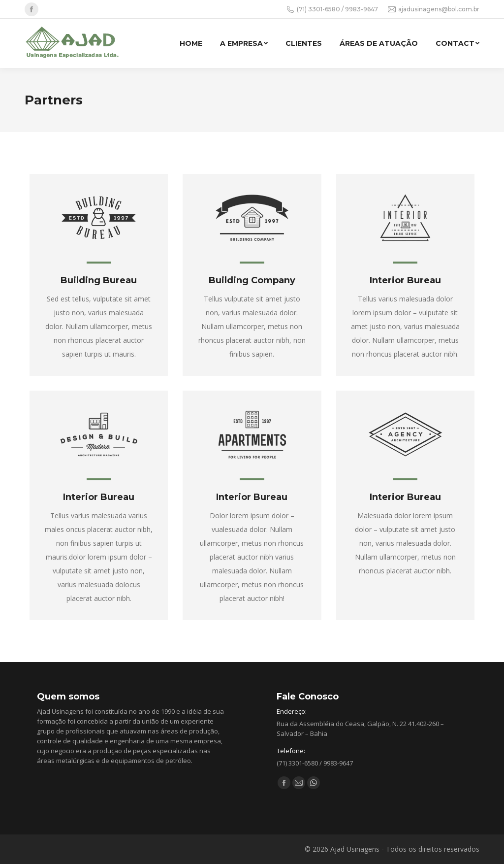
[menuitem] (191, 43)
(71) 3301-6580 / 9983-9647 (332, 9)
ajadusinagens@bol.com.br (434, 9)
